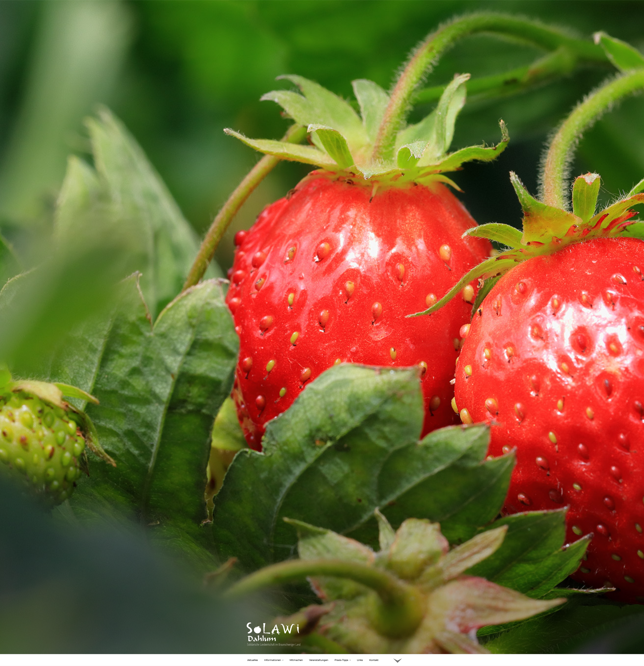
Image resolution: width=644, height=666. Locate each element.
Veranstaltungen (319, 606)
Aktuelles (253, 606)
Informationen (274, 606)
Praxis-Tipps (343, 606)
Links (360, 606)
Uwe (279, 627)
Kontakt (374, 606)
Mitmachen (296, 606)
